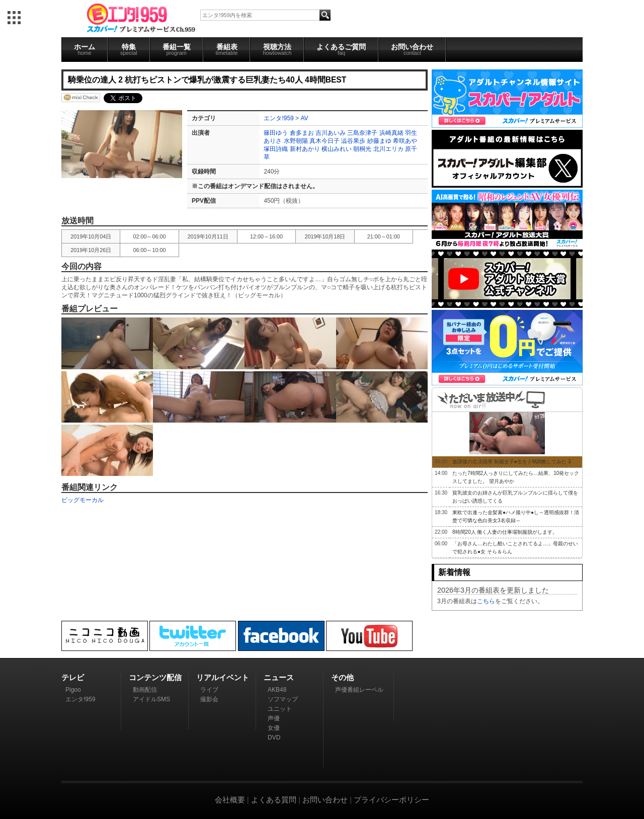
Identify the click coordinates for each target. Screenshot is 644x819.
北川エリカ (388, 149)
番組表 (227, 49)
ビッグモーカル (83, 500)
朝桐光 (362, 149)
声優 (274, 718)
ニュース (279, 677)
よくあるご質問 (341, 49)
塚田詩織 (276, 149)
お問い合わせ (412, 49)
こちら (486, 601)
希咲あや (405, 141)
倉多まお (302, 133)
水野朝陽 (296, 141)
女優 (274, 728)
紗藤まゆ (379, 141)
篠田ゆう (276, 133)
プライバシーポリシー (391, 800)
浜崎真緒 (391, 133)
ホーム (85, 49)
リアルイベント (223, 677)
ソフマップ (283, 699)
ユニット (280, 709)
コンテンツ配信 (155, 677)
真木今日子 (325, 141)
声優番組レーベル (359, 690)
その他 (342, 677)
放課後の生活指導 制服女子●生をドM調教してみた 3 (512, 462)
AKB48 (277, 690)
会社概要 (230, 800)
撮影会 (209, 699)
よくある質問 (274, 800)
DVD (274, 738)
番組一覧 (177, 49)
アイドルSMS (151, 699)
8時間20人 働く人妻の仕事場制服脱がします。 (505, 532)
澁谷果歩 (353, 141)
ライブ (209, 690)
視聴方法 (277, 49)
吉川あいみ (331, 133)
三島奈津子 (362, 133)
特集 (129, 49)
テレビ (73, 677)
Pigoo (73, 690)
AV (304, 118)
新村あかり (305, 149)
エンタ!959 (278, 118)
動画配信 (145, 690)
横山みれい (337, 149)
